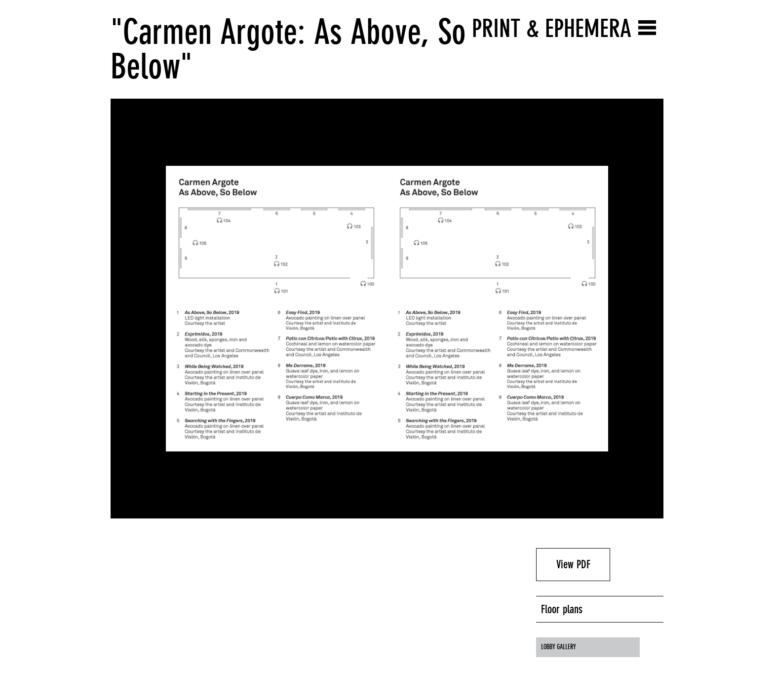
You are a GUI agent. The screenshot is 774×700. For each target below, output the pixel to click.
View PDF (573, 564)
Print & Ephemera (552, 28)
